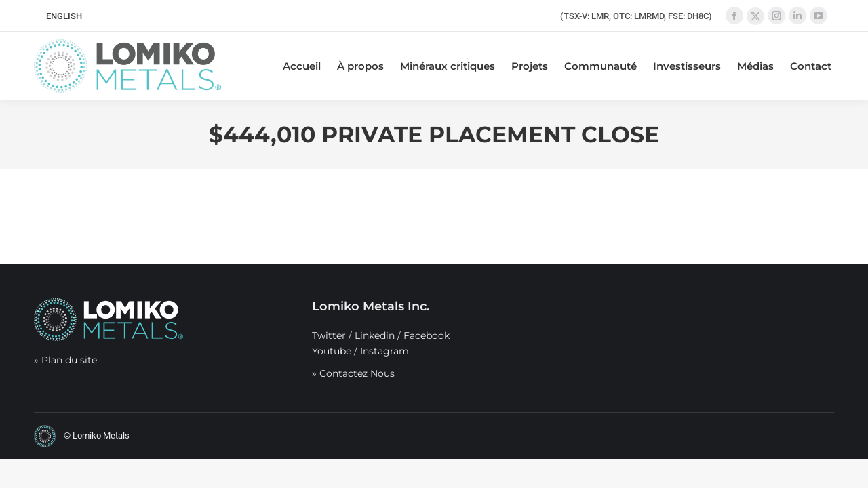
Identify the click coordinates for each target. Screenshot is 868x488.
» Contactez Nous (353, 373)
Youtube (332, 351)
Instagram (384, 351)
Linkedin (375, 335)
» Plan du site (65, 360)
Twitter (329, 335)
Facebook (427, 335)
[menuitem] (64, 16)
